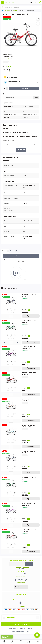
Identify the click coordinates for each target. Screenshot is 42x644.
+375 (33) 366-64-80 (22, 581)
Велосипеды (8, 11)
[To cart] (31, 316)
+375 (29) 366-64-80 (21, 579)
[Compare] (14, 309)
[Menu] (3, 2)
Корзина (21, 642)
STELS (14, 54)
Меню (38, 642)
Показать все (21, 150)
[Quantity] (4, 88)
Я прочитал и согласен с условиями (22, 568)
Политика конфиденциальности (22, 567)
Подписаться (29, 564)
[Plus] (7, 88)
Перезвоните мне (21, 583)
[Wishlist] (11, 309)
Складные (14, 11)
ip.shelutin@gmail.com (21, 607)
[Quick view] (8, 309)
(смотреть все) (18, 103)
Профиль (29, 642)
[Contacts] (35, 2)
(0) (8, 59)
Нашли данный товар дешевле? (10, 72)
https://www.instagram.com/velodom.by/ (21, 603)
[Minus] (7, 89)
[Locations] (31, 2)
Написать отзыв (21, 256)
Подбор (5, 642)
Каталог (13, 642)
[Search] (3, 7)
